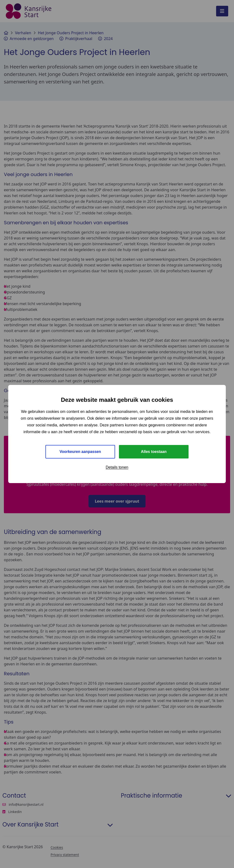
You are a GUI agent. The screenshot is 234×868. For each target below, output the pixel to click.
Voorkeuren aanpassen (80, 452)
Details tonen (117, 468)
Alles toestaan (154, 452)
